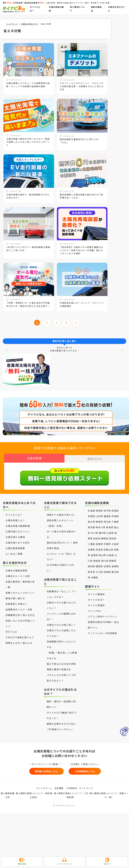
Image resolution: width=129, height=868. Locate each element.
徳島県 (97, 558)
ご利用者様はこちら (92, 770)
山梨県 (110, 531)
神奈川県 (101, 525)
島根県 (95, 553)
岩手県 (107, 508)
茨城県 (115, 514)
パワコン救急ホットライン (102, 614)
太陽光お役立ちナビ (117, 9)
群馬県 (99, 519)
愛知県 (113, 536)
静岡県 (105, 536)
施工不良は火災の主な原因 (61, 662)
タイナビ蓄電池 (96, 592)
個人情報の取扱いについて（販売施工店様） (34, 794)
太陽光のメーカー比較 (18, 574)
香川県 (105, 558)
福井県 (102, 531)
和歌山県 (108, 547)
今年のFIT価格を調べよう (20, 635)
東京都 (91, 525)
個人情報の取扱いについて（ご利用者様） (71, 794)
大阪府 (115, 542)
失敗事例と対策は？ (17, 602)
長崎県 (115, 564)
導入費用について (77, 9)
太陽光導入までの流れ (18, 540)
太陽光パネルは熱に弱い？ (61, 623)
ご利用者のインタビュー (60, 727)
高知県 (91, 564)
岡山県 (102, 553)
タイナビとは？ (35, 9)
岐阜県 (97, 536)
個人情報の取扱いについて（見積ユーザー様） (109, 794)
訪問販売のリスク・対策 (19, 607)
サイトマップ (86, 787)
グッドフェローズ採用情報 (102, 631)
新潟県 (110, 525)
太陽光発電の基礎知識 (18, 524)
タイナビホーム (44, 787)
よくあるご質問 (14, 552)
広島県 (110, 553)
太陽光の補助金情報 (17, 568)
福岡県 (99, 564)
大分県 (99, 570)
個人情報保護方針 (8, 794)
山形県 (100, 514)
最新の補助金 (96, 9)
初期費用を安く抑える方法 (20, 613)
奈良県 (99, 547)
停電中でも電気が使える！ (61, 512)
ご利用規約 (71, 787)
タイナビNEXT (96, 597)
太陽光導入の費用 (15, 535)
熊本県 (91, 570)
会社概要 (59, 787)
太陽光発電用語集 (15, 546)
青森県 (99, 508)
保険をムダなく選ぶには (19, 641)
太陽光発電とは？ (15, 518)
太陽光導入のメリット (18, 529)
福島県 (107, 514)
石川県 (95, 531)
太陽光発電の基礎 (56, 9)
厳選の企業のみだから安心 (61, 721)
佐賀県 (107, 564)
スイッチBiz (95, 609)
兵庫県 (91, 547)
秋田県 (91, 514)
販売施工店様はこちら (38, 770)
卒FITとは (11, 630)
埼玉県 (107, 519)
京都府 (107, 542)
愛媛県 (113, 558)
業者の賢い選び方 (15, 596)
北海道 (91, 508)
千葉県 (115, 519)
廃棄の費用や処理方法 (59, 667)
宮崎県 (107, 570)
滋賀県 (99, 542)
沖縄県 (95, 575)
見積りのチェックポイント (20, 591)
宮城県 (115, 508)
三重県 (91, 542)
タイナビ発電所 (96, 603)
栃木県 (91, 519)
